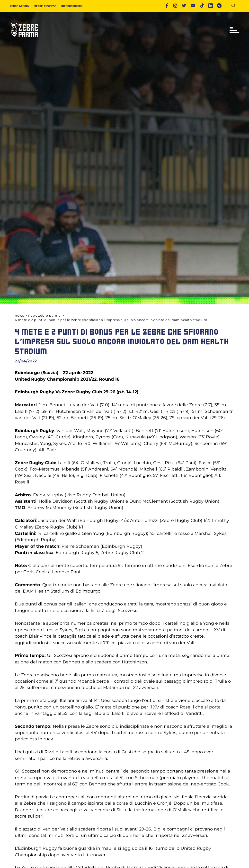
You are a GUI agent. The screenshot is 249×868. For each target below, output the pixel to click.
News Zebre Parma (44, 316)
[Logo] (24, 39)
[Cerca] (235, 6)
